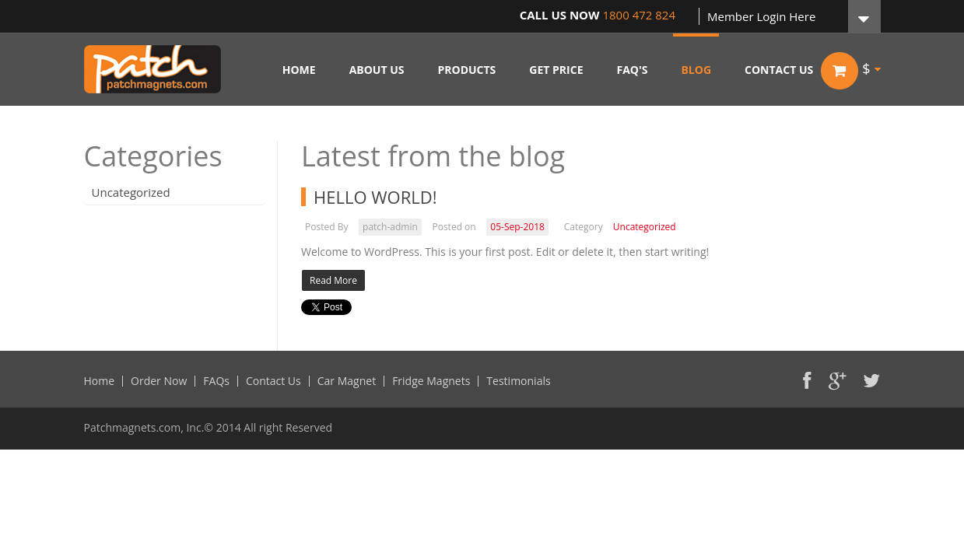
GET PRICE (556, 70)
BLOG (696, 70)
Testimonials (518, 381)
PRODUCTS (466, 70)
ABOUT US (377, 70)
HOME (299, 70)
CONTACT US (779, 70)
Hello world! (375, 197)
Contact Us (273, 381)
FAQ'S (633, 70)
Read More (333, 280)
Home (100, 381)
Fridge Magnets (431, 381)
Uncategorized (131, 192)
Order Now (159, 381)
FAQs (216, 381)
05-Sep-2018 (517, 227)
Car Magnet (347, 381)
